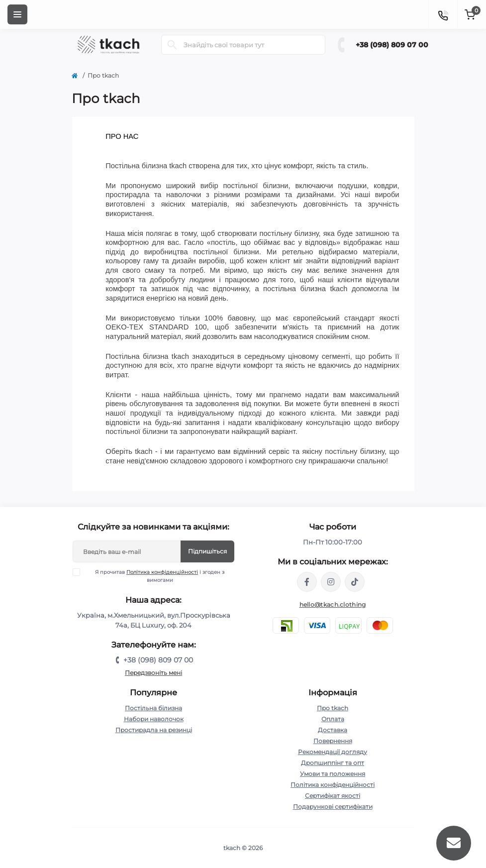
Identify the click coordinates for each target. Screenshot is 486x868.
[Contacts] (443, 14)
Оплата (333, 719)
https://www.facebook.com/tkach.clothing (307, 582)
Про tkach (333, 708)
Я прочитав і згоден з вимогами (155, 576)
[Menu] (17, 14)
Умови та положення (333, 774)
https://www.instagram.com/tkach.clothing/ (331, 582)
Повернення (333, 741)
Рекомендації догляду (333, 752)
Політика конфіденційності (162, 572)
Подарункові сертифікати (333, 807)
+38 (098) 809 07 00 (392, 45)
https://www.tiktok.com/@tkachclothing (355, 582)
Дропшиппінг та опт (333, 763)
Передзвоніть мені (153, 673)
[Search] (172, 45)
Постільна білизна (153, 708)
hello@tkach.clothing (333, 604)
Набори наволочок (154, 719)
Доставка (333, 730)
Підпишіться (207, 551)
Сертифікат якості (333, 796)
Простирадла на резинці (154, 730)
